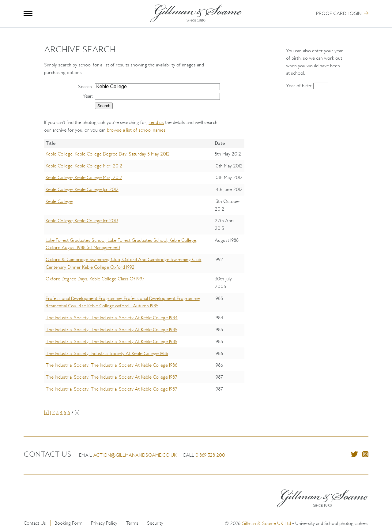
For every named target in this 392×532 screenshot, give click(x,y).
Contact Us (35, 523)
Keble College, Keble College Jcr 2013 (82, 221)
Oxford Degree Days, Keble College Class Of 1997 (95, 279)
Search (85, 86)
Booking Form (68, 523)
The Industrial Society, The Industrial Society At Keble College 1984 (112, 318)
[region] (144, 271)
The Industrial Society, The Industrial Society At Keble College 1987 (111, 377)
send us (156, 122)
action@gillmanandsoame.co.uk (135, 455)
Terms (132, 523)
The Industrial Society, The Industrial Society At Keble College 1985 (111, 330)
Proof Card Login (339, 13)
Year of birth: (300, 86)
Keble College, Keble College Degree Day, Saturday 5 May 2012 (108, 154)
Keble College (59, 201)
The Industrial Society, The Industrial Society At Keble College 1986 (111, 365)
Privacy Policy (104, 523)
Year (87, 96)
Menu (28, 13)
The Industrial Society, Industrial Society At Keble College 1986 (107, 353)
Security (155, 523)
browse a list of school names (136, 130)
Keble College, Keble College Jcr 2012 (82, 189)
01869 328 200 (210, 455)
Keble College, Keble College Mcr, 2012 (84, 166)
